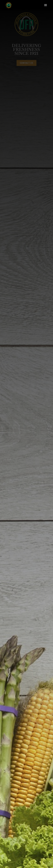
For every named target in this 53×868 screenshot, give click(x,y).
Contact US (26, 63)
